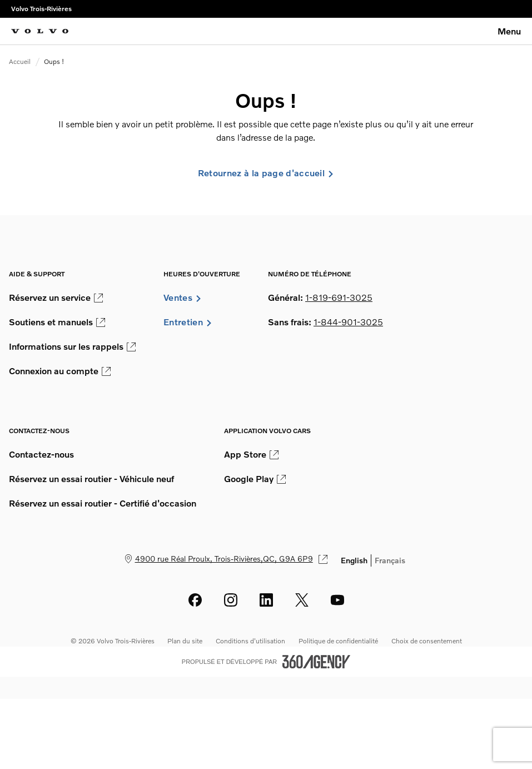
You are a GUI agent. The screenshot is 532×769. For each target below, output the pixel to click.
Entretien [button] (188, 322)
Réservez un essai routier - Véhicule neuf (91, 479)
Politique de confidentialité (338, 641)
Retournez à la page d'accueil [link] (266, 173)
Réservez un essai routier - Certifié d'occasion (103, 503)
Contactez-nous (41, 454)
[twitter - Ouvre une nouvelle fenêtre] (302, 600)
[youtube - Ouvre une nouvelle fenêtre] (337, 600)
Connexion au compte (60, 371)
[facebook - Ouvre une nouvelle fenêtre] (195, 600)
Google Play (255, 479)
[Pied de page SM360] (316, 662)
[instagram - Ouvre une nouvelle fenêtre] (231, 600)
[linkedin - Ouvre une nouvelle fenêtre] (266, 600)
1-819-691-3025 (339, 297)
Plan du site (185, 641)
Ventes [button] (183, 297)
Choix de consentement (427, 641)
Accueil (20, 61)
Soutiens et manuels (57, 322)
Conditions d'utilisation (250, 641)
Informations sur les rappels (72, 346)
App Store (251, 454)
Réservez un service (56, 297)
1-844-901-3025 (348, 322)
